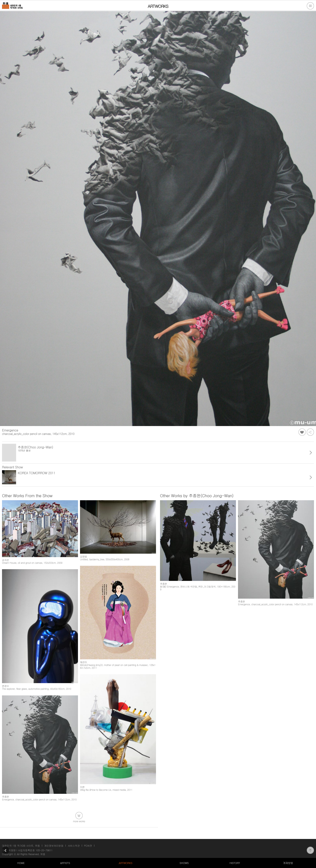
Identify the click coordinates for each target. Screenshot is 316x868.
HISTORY (235, 863)
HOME (21, 863)
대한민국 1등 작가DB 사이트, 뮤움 (21, 846)
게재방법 (288, 863)
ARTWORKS (125, 863)
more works (79, 821)
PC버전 (88, 846)
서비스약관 (74, 846)
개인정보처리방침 (54, 846)
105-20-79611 (44, 850)
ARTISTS (65, 863)
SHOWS (184, 863)
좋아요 (302, 432)
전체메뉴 (310, 6)
